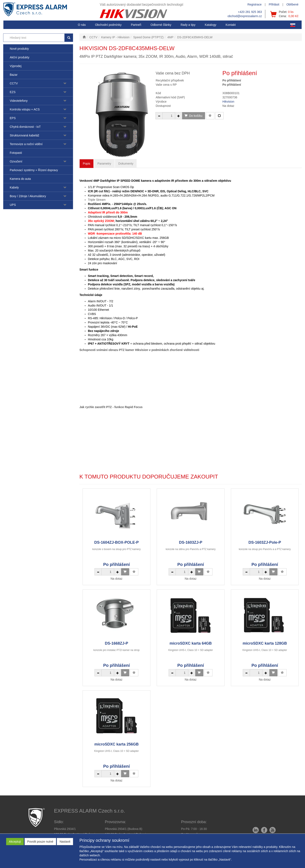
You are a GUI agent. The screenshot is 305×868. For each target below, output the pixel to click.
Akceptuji (15, 842)
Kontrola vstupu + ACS (25, 109)
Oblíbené (292, 4)
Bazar (14, 75)
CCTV (14, 83)
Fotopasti (16, 153)
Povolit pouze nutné (40, 842)
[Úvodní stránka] (84, 37)
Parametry (104, 164)
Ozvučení (16, 161)
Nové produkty (19, 49)
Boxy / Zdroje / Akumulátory (28, 196)
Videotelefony (19, 101)
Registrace (254, 4)
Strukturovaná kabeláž (24, 135)
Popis (87, 164)
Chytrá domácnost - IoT (25, 127)
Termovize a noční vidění (26, 144)
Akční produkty (20, 57)
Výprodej (16, 66)
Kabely (14, 187)
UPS (13, 205)
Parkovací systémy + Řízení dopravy (34, 170)
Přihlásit (274, 4)
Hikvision (228, 102)
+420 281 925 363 (250, 12)
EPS (13, 118)
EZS (13, 92)
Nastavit (65, 842)
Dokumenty (126, 164)
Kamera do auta (20, 179)
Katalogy (211, 25)
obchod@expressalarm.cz (245, 16)
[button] (188, 25)
